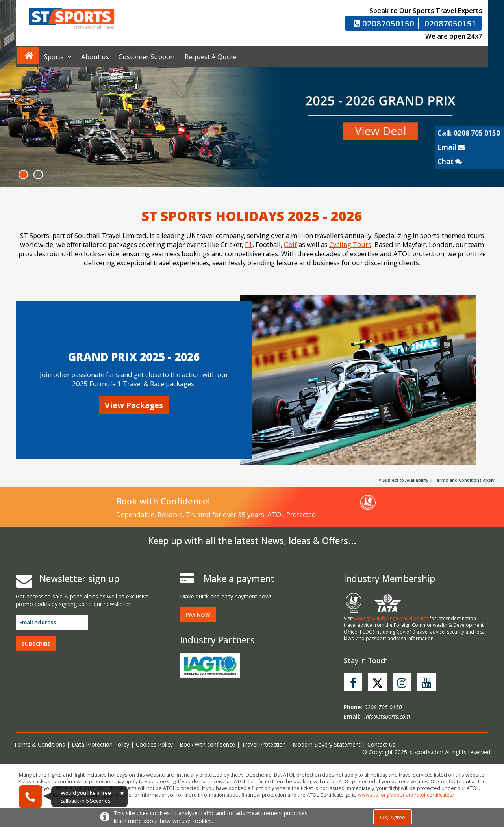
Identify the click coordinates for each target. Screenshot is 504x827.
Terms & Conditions (39, 745)
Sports (58, 57)
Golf (290, 244)
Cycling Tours (350, 244)
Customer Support (147, 57)
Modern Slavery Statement (329, 745)
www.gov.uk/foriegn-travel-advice (391, 618)
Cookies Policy (155, 745)
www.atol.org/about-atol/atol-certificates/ (406, 795)
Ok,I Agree (393, 817)
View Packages (134, 405)
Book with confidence (208, 745)
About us (95, 57)
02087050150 (384, 23)
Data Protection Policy (101, 745)
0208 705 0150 (383, 707)
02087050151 (450, 23)
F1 (249, 244)
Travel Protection (265, 745)
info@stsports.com (387, 717)
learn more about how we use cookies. (163, 821)
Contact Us (384, 745)
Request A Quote (211, 57)
